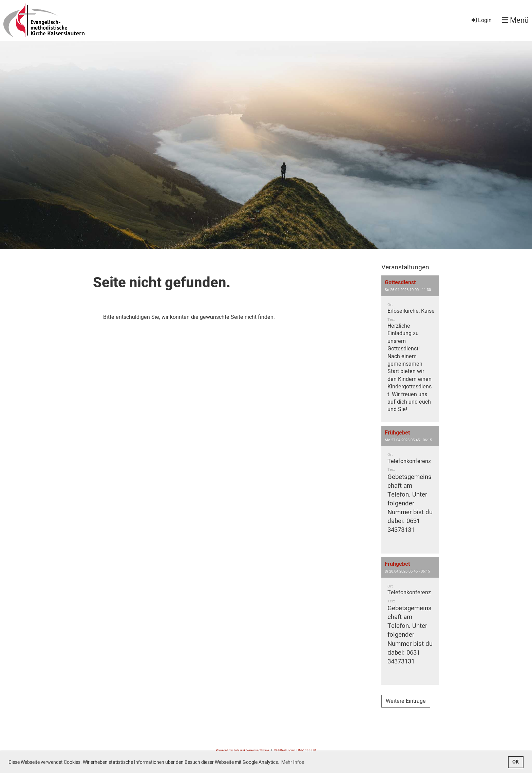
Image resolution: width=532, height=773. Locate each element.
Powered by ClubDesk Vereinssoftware (242, 750)
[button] (410, 349)
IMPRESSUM (307, 750)
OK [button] (516, 762)
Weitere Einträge (406, 701)
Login (481, 20)
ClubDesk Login (284, 750)
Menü (515, 21)
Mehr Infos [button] (293, 762)
